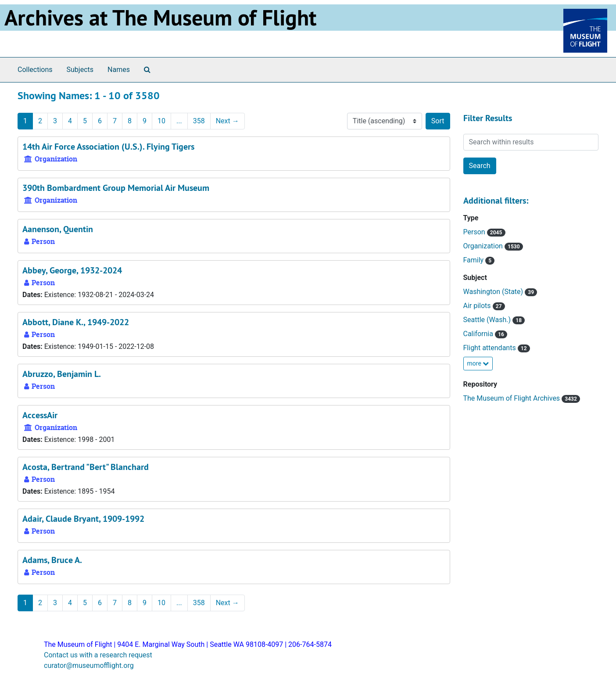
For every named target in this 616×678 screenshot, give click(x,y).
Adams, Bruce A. (52, 560)
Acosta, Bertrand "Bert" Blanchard (86, 467)
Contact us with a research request (98, 655)
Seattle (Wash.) (488, 320)
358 (199, 121)
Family (475, 260)
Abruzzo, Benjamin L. (62, 374)
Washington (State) (494, 292)
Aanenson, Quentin (58, 229)
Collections (35, 70)
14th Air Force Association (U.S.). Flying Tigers (108, 147)
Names (119, 70)
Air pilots (478, 306)
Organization (484, 246)
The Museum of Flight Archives (513, 398)
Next (227, 121)
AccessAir (40, 415)
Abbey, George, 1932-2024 (72, 270)
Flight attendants (491, 348)
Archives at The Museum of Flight (160, 18)
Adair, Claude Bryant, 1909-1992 (83, 519)
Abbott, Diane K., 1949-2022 (76, 322)
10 (161, 121)
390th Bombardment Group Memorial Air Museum (116, 188)
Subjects (80, 70)
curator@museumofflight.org (89, 665)
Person (475, 232)
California (479, 334)
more (478, 363)
